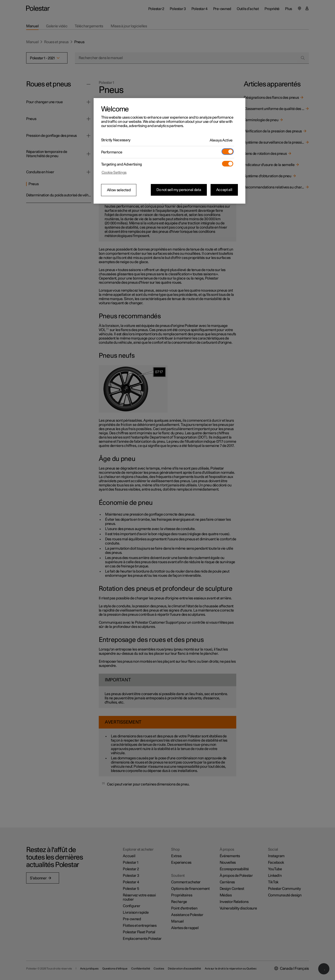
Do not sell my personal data (179, 190)
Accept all (224, 190)
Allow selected (119, 190)
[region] (169, 151)
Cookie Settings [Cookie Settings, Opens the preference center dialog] (114, 173)
